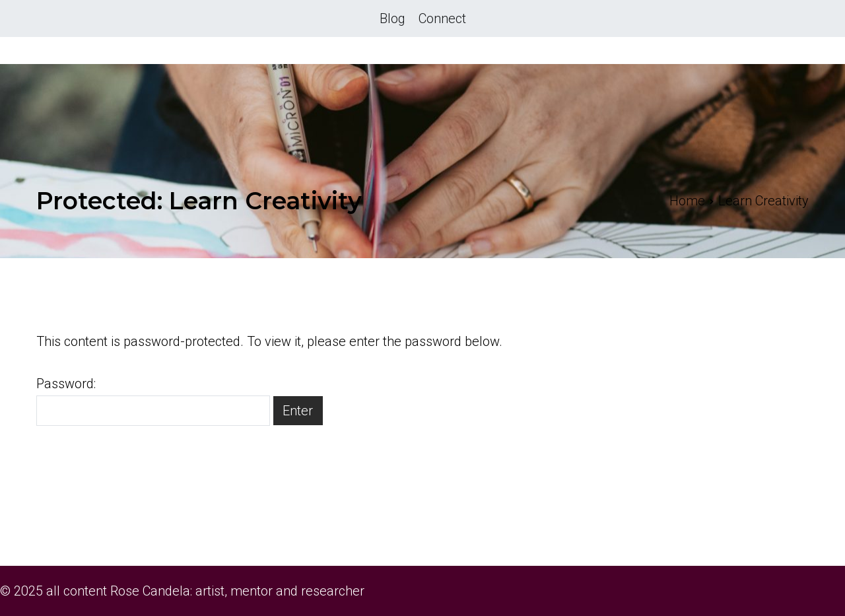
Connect (442, 18)
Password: (153, 401)
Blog (392, 18)
